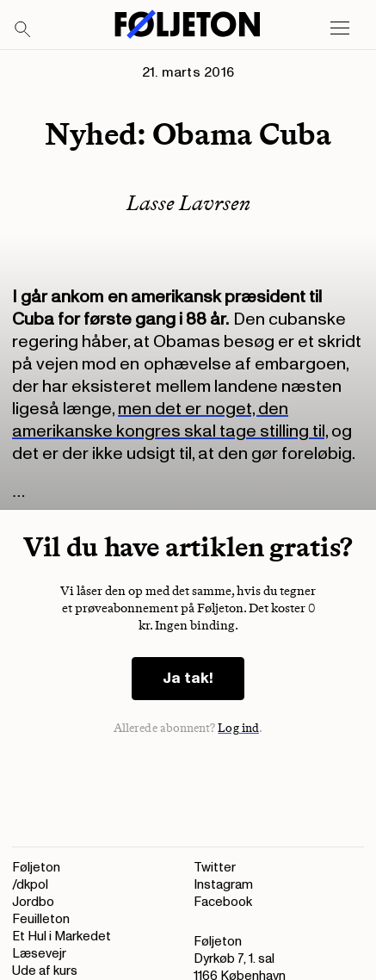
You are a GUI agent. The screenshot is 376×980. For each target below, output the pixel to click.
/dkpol (30, 885)
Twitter (215, 868)
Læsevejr (39, 954)
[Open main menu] (340, 28)
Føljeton (36, 868)
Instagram (223, 885)
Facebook (223, 902)
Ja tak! (188, 678)
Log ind (238, 728)
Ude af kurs (45, 971)
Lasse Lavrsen (188, 203)
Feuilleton (41, 919)
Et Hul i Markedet (62, 937)
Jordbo (33, 902)
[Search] (23, 30)
